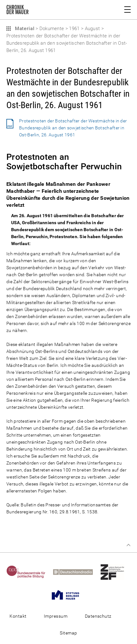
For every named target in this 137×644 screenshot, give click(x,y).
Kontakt (18, 616)
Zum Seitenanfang (128, 545)
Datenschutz (98, 616)
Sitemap (68, 633)
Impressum (56, 616)
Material (24, 29)
